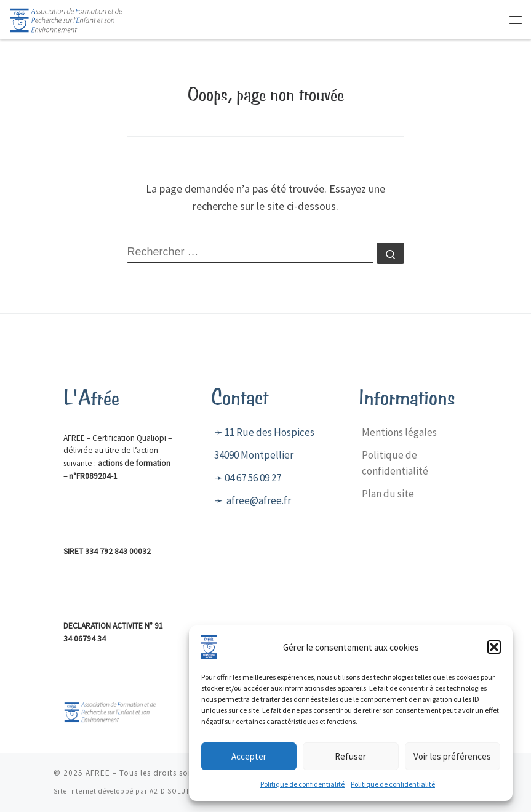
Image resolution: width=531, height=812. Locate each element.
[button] (494, 653)
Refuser (350, 762)
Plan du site (388, 494)
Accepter (249, 762)
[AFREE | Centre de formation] (67, 18)
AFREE (98, 773)
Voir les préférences (452, 762)
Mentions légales (399, 432)
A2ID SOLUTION (176, 791)
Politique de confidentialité (302, 790)
